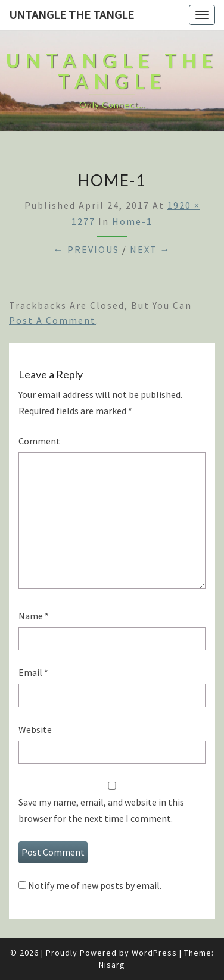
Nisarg (112, 965)
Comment (39, 441)
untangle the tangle (71, 15)
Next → (150, 249)
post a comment (52, 320)
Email (33, 672)
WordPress (154, 953)
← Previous (86, 249)
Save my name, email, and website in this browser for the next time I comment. (101, 810)
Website (35, 729)
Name (34, 616)
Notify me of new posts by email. (95, 885)
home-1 (132, 221)
